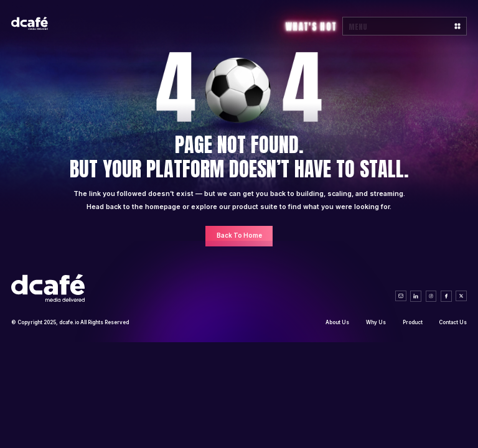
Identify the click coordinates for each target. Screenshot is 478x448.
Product (413, 322)
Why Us (376, 322)
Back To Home (239, 236)
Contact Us (453, 322)
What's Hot (311, 27)
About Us (337, 322)
